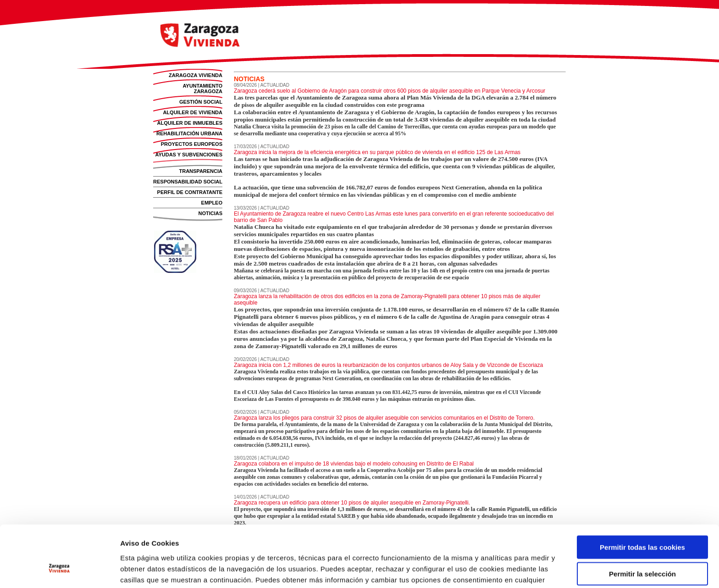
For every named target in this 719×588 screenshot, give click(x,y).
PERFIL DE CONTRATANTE (190, 192)
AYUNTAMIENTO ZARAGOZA (202, 89)
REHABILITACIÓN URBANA (189, 133)
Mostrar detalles (501, 570)
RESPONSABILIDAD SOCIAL (188, 182)
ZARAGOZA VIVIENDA (196, 75)
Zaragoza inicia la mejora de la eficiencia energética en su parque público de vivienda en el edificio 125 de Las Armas (377, 152)
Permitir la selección (642, 524)
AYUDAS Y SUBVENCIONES (189, 155)
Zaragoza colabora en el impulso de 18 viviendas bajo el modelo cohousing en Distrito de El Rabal (354, 464)
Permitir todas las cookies (642, 496)
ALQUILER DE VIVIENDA (193, 112)
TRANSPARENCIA (201, 171)
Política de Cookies (244, 540)
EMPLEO (212, 203)
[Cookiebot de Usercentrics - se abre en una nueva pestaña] (59, 570)
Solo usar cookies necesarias (642, 550)
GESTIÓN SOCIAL (201, 102)
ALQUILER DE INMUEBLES (190, 123)
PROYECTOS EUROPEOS (192, 144)
